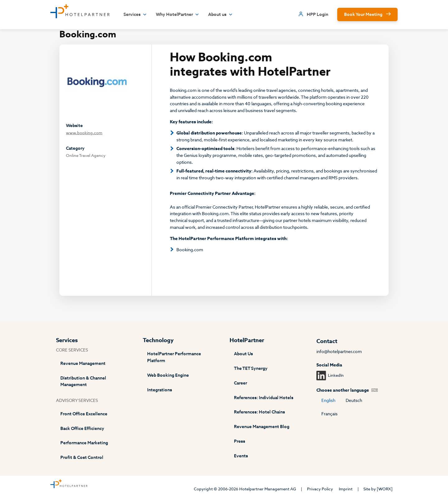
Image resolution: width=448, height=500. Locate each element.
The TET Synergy (251, 368)
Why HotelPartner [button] (177, 15)
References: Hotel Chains (259, 412)
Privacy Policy (320, 489)
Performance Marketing (84, 443)
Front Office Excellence (84, 414)
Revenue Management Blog (262, 427)
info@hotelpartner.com (339, 352)
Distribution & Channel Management (83, 382)
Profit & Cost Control (82, 458)
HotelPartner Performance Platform (174, 357)
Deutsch (354, 401)
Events (241, 456)
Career (240, 383)
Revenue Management (83, 363)
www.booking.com (84, 133)
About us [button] (220, 15)
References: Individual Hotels (264, 398)
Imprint (346, 489)
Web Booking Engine (168, 375)
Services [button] (135, 15)
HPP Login (317, 14)
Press (240, 441)
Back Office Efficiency (82, 429)
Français (329, 414)
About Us (243, 354)
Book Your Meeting (363, 14)
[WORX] (385, 489)
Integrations (160, 390)
